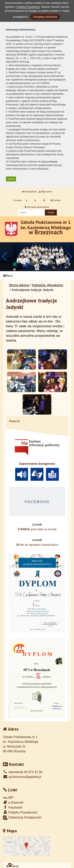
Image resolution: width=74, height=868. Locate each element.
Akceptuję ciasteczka (45, 17)
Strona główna (29, 192)
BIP (8, 798)
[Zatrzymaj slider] (37, 267)
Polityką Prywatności (28, 7)
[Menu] (37, 276)
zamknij (11, 179)
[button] (5, 257)
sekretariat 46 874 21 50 (23, 772)
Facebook (13, 807)
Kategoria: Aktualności (48, 285)
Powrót (14, 421)
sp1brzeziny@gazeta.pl (22, 777)
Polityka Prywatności (20, 812)
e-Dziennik (13, 802)
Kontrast (56, 200)
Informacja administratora (37, 207)
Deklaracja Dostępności (22, 818)
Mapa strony (45, 192)
